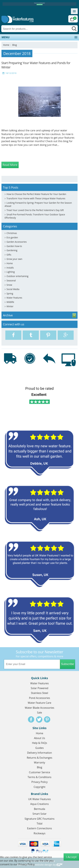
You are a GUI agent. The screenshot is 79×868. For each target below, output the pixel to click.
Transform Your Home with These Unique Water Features (36, 198)
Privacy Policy (39, 782)
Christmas (12, 233)
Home (6, 45)
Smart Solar (40, 814)
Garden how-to (14, 246)
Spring (10, 293)
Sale (40, 713)
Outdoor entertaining (17, 276)
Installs (10, 268)
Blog (15, 45)
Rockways (40, 833)
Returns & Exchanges (39, 758)
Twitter (39, 719)
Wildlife (10, 302)
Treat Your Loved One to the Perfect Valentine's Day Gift (35, 210)
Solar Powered (39, 688)
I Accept (71, 857)
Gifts (9, 255)
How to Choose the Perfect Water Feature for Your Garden (36, 194)
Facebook (31, 719)
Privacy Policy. (27, 864)
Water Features (14, 298)
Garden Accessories (17, 242)
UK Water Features (39, 799)
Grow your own (14, 259)
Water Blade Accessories (39, 708)
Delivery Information (39, 753)
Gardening (12, 250)
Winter (10, 306)
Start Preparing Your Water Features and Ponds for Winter (36, 65)
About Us (40, 738)
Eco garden (12, 237)
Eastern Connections (39, 828)
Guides (39, 748)
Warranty (39, 762)
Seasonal (11, 280)
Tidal (39, 824)
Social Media (13, 289)
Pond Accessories (39, 698)
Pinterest (47, 719)
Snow (9, 285)
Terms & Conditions (40, 777)
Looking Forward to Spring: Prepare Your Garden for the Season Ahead (38, 204)
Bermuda (39, 809)
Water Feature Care (40, 703)
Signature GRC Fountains (40, 819)
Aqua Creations (39, 804)
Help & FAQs (39, 743)
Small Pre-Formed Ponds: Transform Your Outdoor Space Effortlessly (35, 216)
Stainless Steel (39, 693)
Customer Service (39, 772)
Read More (10, 165)
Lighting (11, 272)
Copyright (39, 787)
